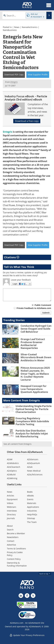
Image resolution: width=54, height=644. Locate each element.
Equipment (12, 499)
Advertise (11, 545)
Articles (11, 496)
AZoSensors (33, 459)
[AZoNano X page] (33, 596)
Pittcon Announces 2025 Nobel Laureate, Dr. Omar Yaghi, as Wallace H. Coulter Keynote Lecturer (35, 374)
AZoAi (30, 467)
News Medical (34, 471)
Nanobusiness (10, 30)
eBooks (30, 496)
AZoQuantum (33, 463)
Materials (32, 503)
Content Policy (14, 559)
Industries (32, 511)
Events (30, 499)
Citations (12, 257)
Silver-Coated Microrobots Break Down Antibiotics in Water (36, 357)
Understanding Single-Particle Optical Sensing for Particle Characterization (34, 409)
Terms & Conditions (16, 549)
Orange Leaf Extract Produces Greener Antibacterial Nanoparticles (33, 344)
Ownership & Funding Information (17, 564)
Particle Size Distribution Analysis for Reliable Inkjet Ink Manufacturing (32, 434)
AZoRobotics (13, 463)
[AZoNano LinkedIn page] (21, 596)
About (10, 526)
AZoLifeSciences (35, 474)
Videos (10, 503)
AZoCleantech (14, 467)
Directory (11, 514)
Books (30, 492)
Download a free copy (27, 121)
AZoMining (12, 478)
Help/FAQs (32, 514)
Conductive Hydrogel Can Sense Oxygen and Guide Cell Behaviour (36, 329)
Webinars (12, 507)
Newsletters (13, 537)
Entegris (8, 132)
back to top (45, 574)
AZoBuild (11, 474)
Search (10, 530)
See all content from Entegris (18, 444)
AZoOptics (12, 471)
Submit (46, 313)
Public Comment (43, 305)
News (17, 27)
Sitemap (31, 518)
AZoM (10, 459)
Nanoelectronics (30, 27)
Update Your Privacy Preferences (27, 635)
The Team (32, 522)
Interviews (12, 511)
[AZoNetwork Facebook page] (27, 596)
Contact (11, 541)
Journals (11, 518)
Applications (33, 507)
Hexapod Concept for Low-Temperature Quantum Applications (34, 389)
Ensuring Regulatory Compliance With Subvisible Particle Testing (32, 421)
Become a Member (16, 533)
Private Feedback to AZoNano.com (34, 308)
